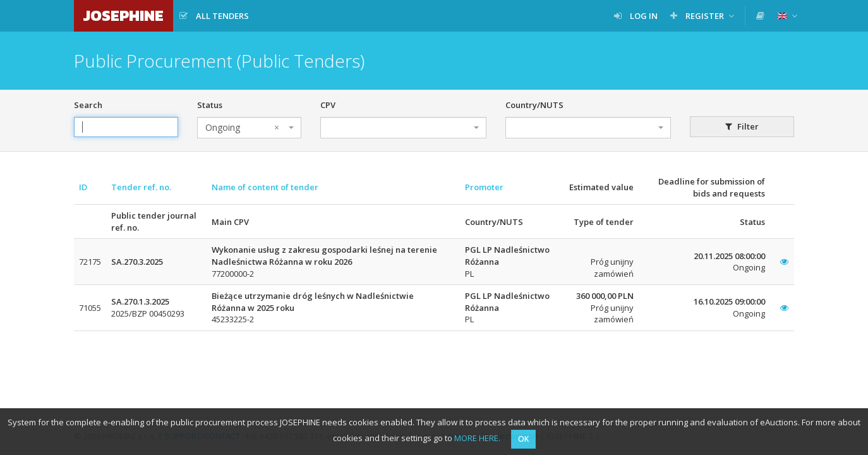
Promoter (484, 187)
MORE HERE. (477, 438)
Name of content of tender (265, 187)
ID (83, 187)
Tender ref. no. (141, 187)
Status (210, 105)
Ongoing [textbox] (242, 128)
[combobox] (249, 128)
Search (88, 105)
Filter (742, 126)
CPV (328, 105)
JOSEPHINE (124, 15)
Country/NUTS (534, 105)
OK (523, 439)
